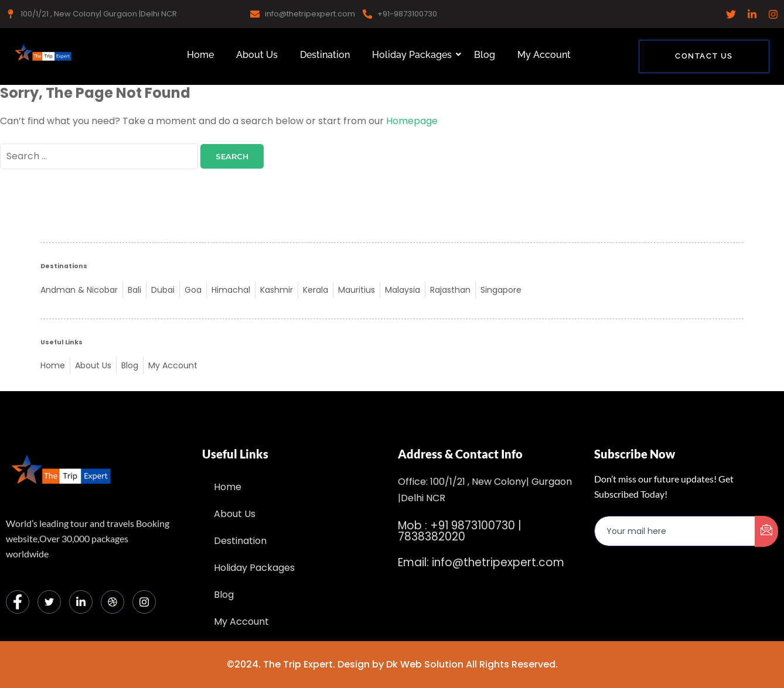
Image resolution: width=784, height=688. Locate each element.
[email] (675, 531)
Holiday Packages (414, 55)
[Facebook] (18, 602)
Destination (325, 55)
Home (200, 55)
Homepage (412, 121)
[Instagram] (144, 602)
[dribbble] (113, 602)
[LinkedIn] (81, 602)
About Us (257, 55)
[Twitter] (49, 602)
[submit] (766, 531)
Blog (485, 55)
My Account (544, 55)
